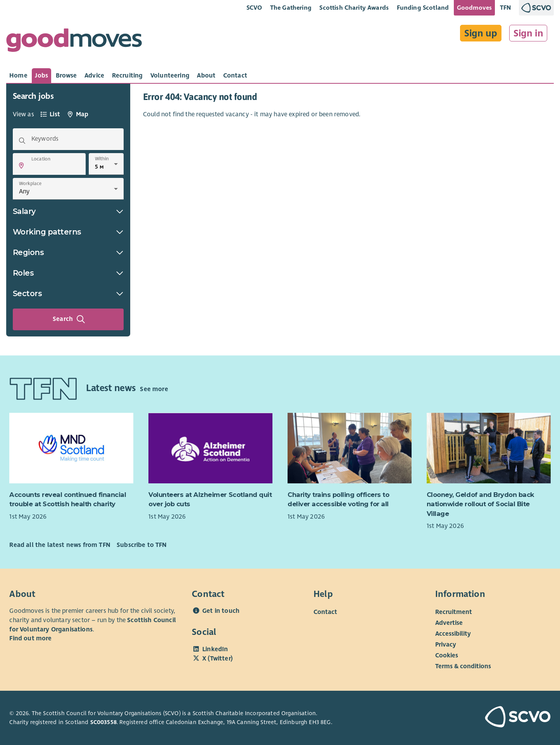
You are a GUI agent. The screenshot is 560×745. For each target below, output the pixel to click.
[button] (21, 166)
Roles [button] (68, 273)
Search (69, 319)
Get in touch (221, 611)
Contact (325, 612)
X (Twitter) (217, 659)
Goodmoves (474, 8)
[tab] (18, 76)
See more (154, 389)
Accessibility (453, 634)
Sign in (528, 33)
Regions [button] (68, 252)
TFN (506, 8)
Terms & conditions (463, 666)
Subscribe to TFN (142, 545)
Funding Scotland (423, 8)
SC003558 (103, 722)
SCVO (254, 8)
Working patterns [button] (68, 232)
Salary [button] (68, 211)
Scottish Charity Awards (354, 8)
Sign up (481, 33)
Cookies (447, 655)
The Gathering (291, 8)
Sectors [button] (68, 293)
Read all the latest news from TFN (60, 545)
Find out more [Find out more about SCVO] (30, 638)
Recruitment (454, 612)
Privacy (446, 645)
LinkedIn (215, 649)
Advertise (449, 623)
